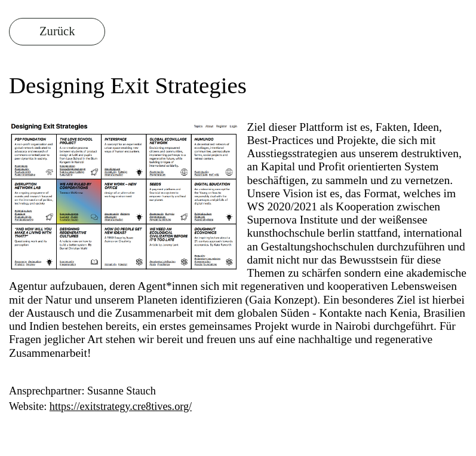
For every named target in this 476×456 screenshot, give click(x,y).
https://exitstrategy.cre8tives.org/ (121, 406)
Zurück (57, 31)
